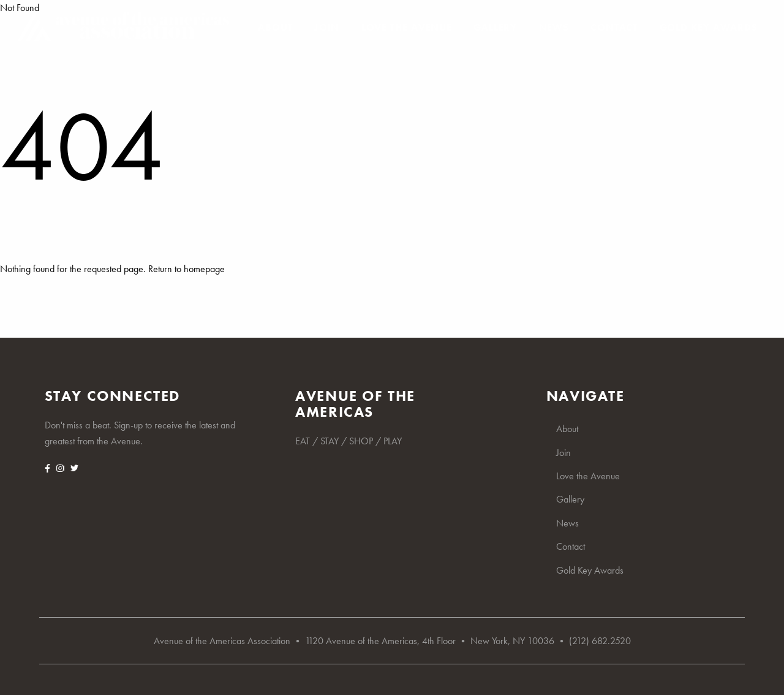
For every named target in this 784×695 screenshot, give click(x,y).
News (554, 28)
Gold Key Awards (709, 28)
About (275, 28)
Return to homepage (187, 269)
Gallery (495, 28)
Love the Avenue (407, 28)
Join (327, 28)
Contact (614, 28)
